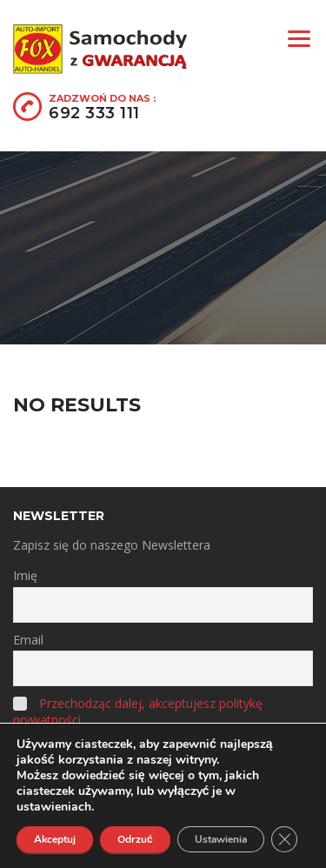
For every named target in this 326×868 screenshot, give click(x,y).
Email (28, 640)
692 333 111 (94, 113)
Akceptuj (55, 839)
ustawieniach (54, 807)
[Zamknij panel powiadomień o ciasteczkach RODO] (284, 839)
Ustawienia (221, 839)
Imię (25, 575)
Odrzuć (135, 839)
